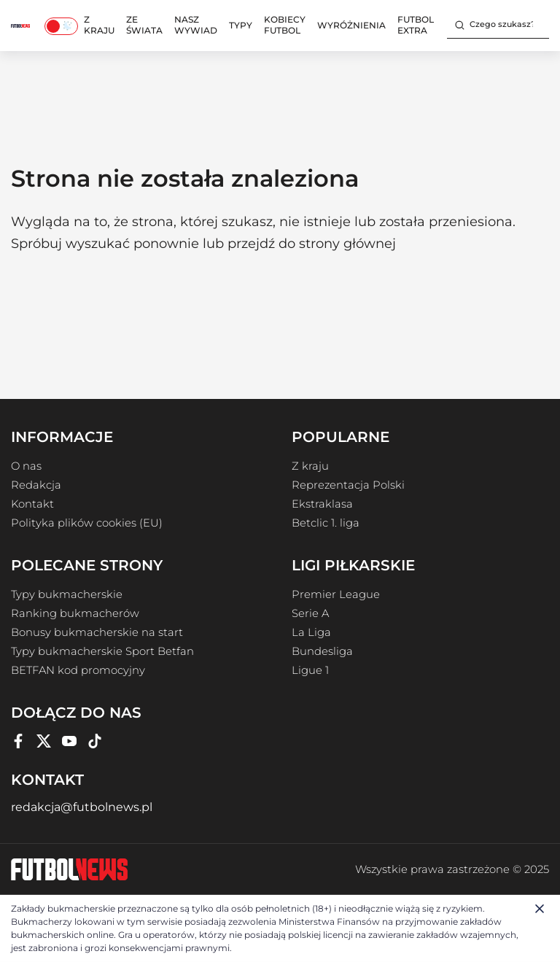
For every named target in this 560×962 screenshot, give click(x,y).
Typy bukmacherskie (67, 594)
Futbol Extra (416, 25)
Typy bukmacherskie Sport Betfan (102, 651)
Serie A (310, 613)
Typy (241, 25)
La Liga (311, 632)
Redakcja (36, 485)
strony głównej (347, 244)
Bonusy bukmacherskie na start (97, 632)
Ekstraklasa (322, 504)
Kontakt (32, 504)
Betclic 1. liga (326, 523)
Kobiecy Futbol (285, 25)
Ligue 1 (310, 670)
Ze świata (144, 25)
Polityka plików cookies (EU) (87, 523)
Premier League (336, 594)
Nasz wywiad (196, 25)
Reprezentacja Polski (348, 485)
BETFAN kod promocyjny (78, 670)
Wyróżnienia (351, 25)
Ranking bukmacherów (75, 613)
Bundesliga (322, 651)
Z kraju (99, 25)
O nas (26, 466)
